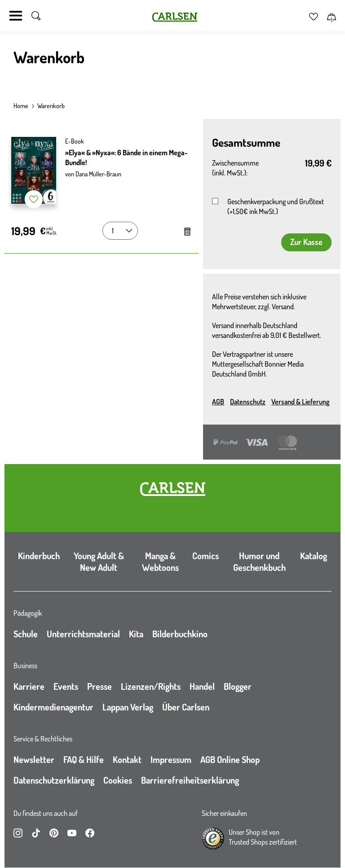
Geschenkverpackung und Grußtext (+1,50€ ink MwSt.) (276, 206)
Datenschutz (248, 402)
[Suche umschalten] (36, 16)
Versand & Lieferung (300, 402)
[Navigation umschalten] (16, 16)
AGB (218, 402)
